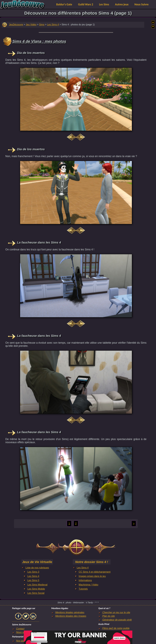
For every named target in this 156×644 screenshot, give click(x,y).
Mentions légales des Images (71, 616)
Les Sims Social (36, 593)
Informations (85, 580)
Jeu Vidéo (31, 25)
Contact (20, 629)
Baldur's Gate (64, 4)
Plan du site (109, 616)
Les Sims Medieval (37, 585)
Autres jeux (122, 4)
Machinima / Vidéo (88, 585)
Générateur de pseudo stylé (117, 620)
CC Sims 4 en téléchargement (95, 572)
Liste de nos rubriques (37, 568)
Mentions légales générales (70, 612)
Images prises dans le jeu (92, 576)
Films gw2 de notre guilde (116, 628)
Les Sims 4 (53, 25)
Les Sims (104, 4)
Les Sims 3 (33, 572)
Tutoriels (83, 589)
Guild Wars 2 (86, 4)
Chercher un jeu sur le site (116, 612)
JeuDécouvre (16, 25)
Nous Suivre (141, 4)
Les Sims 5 (33, 580)
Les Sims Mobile (36, 589)
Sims (42, 25)
